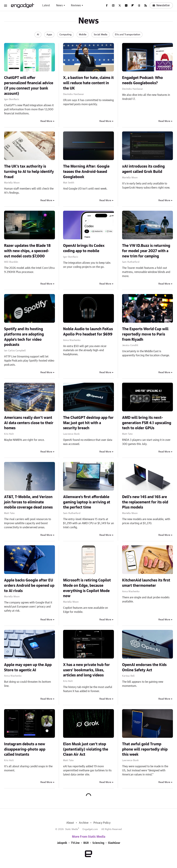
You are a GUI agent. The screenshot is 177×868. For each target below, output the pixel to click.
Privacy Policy (102, 823)
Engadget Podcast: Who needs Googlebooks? (142, 80)
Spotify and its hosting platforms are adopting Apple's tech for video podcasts (24, 337)
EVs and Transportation (128, 35)
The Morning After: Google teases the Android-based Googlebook (86, 172)
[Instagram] (113, 5)
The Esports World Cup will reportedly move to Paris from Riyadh (145, 334)
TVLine (75, 843)
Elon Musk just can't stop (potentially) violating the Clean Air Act (86, 749)
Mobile (83, 35)
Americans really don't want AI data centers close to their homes (29, 423)
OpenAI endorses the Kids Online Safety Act (144, 667)
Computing (65, 35)
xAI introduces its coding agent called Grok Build (143, 169)
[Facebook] (107, 5)
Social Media (101, 35)
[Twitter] (120, 5)
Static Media (72, 829)
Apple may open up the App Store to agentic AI (28, 667)
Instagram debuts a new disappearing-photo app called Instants (25, 749)
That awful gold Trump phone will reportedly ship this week (145, 749)
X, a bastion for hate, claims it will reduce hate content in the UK (88, 83)
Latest (46, 5)
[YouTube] (126, 5)
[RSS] (146, 5)
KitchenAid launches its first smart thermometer (146, 583)
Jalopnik (62, 843)
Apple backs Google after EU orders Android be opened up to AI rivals (29, 586)
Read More (46, 121)
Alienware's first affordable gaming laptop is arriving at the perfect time (87, 502)
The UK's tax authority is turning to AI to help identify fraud (29, 172)
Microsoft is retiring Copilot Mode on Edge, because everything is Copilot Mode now (87, 588)
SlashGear (114, 843)
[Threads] (139, 5)
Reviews (76, 5)
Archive (84, 823)
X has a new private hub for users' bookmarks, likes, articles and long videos (86, 670)
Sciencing (98, 843)
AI (38, 35)
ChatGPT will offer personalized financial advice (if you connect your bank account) (29, 86)
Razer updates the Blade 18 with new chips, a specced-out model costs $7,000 (27, 251)
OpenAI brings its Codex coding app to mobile (84, 248)
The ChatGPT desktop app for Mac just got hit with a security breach (88, 423)
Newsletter (161, 5)
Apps (49, 35)
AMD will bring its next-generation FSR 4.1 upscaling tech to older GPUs (147, 423)
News (59, 5)
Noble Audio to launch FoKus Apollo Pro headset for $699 (88, 332)
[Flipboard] (133, 5)
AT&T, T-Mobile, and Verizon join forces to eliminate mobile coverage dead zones (28, 502)
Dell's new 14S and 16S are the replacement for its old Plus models (145, 502)
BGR (86, 843)
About (70, 823)
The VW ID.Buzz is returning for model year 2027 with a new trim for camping (146, 251)
